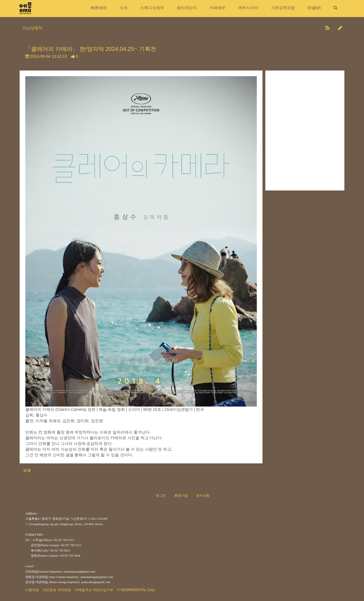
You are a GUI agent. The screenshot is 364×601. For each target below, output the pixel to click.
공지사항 (203, 496)
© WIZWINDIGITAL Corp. (136, 590)
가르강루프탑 (283, 8)
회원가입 (181, 496)
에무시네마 (248, 8)
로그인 (161, 496)
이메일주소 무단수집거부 (94, 590)
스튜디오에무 (152, 8)
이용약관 (32, 590)
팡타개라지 (187, 8)
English (314, 8)
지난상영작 (32, 28)
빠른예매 (99, 8)
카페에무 (218, 8)
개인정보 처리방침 (57, 590)
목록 (27, 471)
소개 (123, 8)
